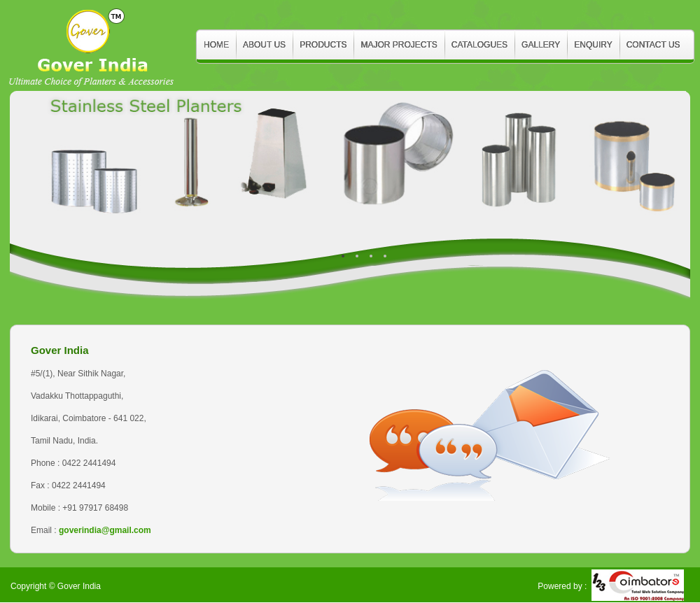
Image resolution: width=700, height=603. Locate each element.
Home (216, 45)
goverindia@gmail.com (105, 530)
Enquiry (593, 45)
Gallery (541, 45)
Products (323, 45)
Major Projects (399, 45)
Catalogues (479, 45)
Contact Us (653, 45)
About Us (264, 45)
